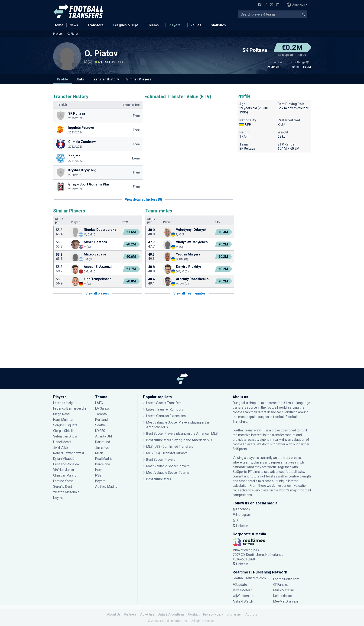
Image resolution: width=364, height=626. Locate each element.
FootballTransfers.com (249, 578)
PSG (98, 475)
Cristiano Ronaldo (66, 464)
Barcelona (103, 464)
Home (57, 25)
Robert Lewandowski (68, 453)
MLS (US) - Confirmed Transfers (170, 447)
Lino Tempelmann (98, 279)
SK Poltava (255, 50)
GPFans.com (282, 585)
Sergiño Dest (63, 487)
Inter (99, 470)
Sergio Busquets (65, 425)
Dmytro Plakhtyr (189, 267)
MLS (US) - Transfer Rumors (167, 453)
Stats (80, 79)
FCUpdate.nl (241, 585)
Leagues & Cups (126, 25)
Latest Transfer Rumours (165, 409)
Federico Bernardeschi (70, 408)
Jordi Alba (61, 447)
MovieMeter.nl (243, 590)
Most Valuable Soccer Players (168, 466)
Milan (99, 453)
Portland (101, 420)
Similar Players (139, 79)
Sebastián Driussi (66, 436)
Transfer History (105, 79)
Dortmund (103, 442)
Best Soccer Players (161, 460)
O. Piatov (73, 34)
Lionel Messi (62, 442)
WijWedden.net (244, 596)
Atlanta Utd (104, 436)
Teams (154, 25)
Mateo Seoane (95, 254)
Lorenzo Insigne (65, 403)
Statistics (218, 25)
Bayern (100, 481)
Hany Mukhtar (63, 420)
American (296, 5)
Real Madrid (104, 459)
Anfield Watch (243, 601)
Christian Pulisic (65, 475)
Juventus (102, 447)
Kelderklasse (283, 596)
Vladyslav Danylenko (192, 242)
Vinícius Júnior (64, 470)
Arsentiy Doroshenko (192, 279)
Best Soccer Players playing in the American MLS (182, 434)
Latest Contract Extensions (166, 416)
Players (175, 25)
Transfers (96, 25)
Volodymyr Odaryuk (191, 230)
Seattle (101, 425)
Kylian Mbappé (64, 459)
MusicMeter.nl (283, 590)
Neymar (59, 498)
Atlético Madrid (106, 487)
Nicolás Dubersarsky (100, 230)
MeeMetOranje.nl (286, 601)
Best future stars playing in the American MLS (180, 440)
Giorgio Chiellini (64, 431)
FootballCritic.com (286, 579)
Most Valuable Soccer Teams (168, 473)
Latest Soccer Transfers (164, 403)
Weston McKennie (66, 492)
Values (196, 25)
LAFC (99, 403)
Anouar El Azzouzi (98, 267)
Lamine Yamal (64, 481)
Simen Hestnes (95, 242)
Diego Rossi (62, 414)
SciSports (240, 449)
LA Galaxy (102, 408)
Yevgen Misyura (188, 254)
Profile (63, 79)
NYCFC (100, 431)
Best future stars (159, 479)
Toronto (101, 414)
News (74, 25)
